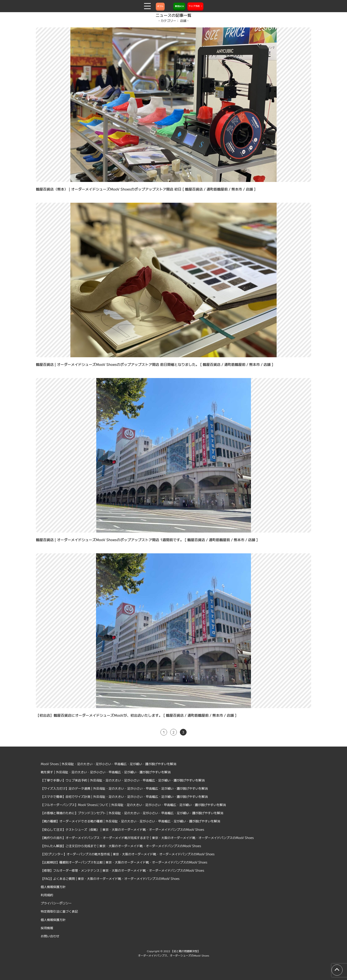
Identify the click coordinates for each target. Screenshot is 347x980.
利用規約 (47, 895)
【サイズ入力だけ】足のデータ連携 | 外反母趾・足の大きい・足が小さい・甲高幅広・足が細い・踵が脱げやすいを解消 (124, 788)
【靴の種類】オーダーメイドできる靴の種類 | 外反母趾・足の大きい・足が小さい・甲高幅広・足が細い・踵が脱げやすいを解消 (130, 821)
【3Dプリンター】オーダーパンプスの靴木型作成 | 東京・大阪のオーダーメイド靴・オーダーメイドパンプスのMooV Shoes (128, 854)
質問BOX (179, 6)
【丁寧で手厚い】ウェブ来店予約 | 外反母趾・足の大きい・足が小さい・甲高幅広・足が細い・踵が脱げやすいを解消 (123, 780)
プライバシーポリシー (56, 903)
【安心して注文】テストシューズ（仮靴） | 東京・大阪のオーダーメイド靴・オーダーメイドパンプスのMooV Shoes (122, 829)
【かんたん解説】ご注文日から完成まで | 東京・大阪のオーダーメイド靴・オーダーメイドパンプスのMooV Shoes (121, 846)
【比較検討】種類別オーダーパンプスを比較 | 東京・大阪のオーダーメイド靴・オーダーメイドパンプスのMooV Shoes (124, 862)
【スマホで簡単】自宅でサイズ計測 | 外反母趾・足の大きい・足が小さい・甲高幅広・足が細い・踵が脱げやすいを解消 (124, 797)
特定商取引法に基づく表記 (59, 911)
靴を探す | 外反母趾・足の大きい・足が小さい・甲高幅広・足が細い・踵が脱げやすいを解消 (106, 772)
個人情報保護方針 (53, 887)
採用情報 (47, 928)
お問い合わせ (50, 936)
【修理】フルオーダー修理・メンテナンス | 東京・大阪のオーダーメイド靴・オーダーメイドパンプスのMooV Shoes (122, 870)
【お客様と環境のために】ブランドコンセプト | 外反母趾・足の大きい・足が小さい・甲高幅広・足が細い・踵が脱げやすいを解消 (132, 813)
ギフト (160, 6)
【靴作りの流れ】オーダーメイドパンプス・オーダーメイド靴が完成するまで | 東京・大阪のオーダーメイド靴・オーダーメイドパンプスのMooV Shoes (147, 838)
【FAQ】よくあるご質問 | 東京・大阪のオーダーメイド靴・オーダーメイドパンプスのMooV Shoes (110, 879)
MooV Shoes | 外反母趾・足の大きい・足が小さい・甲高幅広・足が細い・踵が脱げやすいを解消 (109, 764)
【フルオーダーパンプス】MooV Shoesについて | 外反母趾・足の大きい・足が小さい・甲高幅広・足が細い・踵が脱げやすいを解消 (133, 805)
